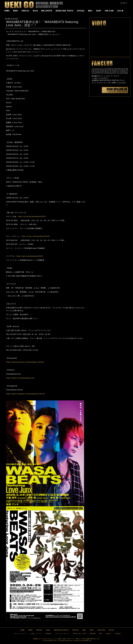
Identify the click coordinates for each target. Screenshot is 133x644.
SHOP (99, 11)
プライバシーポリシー (62, 633)
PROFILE (25, 11)
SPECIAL (81, 11)
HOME (7, 11)
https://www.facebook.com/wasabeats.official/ (25, 362)
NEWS (16, 11)
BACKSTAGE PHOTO (65, 11)
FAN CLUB (109, 11)
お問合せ (108, 633)
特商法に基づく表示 (80, 633)
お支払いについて (36, 633)
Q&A (101, 633)
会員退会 (118, 633)
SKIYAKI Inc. (87, 641)
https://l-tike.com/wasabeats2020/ (36, 236)
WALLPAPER (47, 11)
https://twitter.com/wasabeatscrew (20, 378)
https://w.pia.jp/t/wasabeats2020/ (33, 216)
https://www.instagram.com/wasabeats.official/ (26, 394)
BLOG (35, 11)
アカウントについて (20, 633)
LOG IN (120, 11)
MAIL (90, 11)
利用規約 (48, 633)
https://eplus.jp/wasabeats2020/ (31, 256)
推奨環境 (93, 633)
